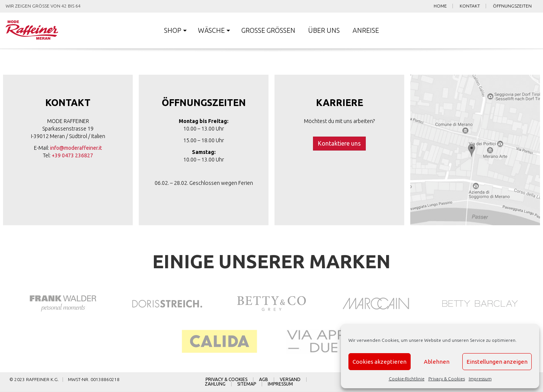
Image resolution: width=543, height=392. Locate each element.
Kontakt (470, 6)
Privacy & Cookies (447, 379)
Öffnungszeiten (512, 6)
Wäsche (211, 30)
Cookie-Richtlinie (407, 379)
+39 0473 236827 (72, 155)
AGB (264, 380)
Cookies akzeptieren (380, 362)
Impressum (480, 379)
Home (440, 6)
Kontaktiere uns (339, 143)
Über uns (324, 30)
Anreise (366, 30)
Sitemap (247, 384)
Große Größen (268, 30)
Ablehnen (437, 362)
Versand (290, 380)
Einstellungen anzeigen (497, 362)
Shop (173, 30)
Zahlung (215, 384)
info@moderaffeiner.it (76, 148)
